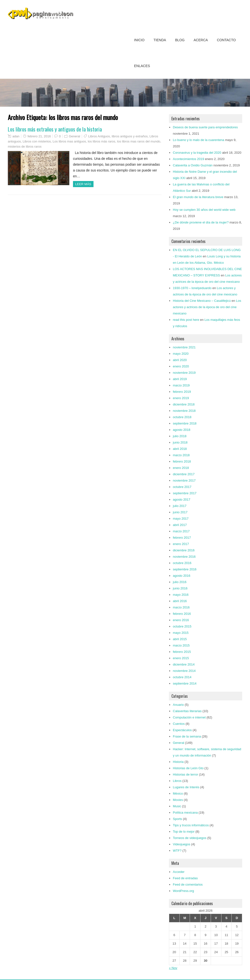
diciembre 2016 (184, 550)
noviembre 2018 (184, 411)
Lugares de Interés (186, 787)
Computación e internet (189, 717)
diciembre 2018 (184, 404)
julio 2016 (180, 582)
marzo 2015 (181, 645)
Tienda (160, 40)
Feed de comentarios (188, 884)
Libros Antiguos (99, 136)
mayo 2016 (181, 595)
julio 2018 (180, 436)
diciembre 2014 (184, 664)
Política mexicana (185, 813)
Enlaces (142, 66)
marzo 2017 (181, 531)
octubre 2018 (182, 417)
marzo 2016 (181, 607)
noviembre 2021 (184, 347)
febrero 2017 (182, 538)
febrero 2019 (182, 392)
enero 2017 (181, 544)
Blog (180, 40)
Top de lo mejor (184, 832)
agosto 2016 (182, 576)
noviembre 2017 (184, 480)
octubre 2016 (182, 563)
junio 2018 (180, 442)
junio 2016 (180, 588)
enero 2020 (181, 366)
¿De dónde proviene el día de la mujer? (201, 222)
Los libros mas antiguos (69, 141)
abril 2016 (180, 601)
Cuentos (179, 724)
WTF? (177, 851)
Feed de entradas (185, 878)
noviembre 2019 (184, 373)
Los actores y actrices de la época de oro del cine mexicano (207, 307)
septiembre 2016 (185, 569)
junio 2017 (180, 512)
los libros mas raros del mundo (139, 141)
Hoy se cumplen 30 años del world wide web (204, 210)
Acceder (179, 872)
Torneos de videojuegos (190, 838)
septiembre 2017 (185, 493)
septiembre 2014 (185, 683)
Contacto (226, 40)
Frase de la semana (187, 736)
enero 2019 (181, 398)
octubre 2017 (182, 487)
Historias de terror (185, 774)
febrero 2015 (182, 652)
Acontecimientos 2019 (188, 159)
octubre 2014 (182, 677)
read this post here (186, 320)
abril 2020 (180, 360)
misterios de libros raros (25, 146)
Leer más (83, 184)
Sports (177, 819)
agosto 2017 (182, 500)
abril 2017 (180, 525)
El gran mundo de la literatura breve (198, 197)
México (178, 793)
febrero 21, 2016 (39, 136)
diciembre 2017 (184, 474)
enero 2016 (181, 620)
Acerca (201, 40)
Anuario (178, 705)
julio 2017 (180, 506)
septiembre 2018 (185, 423)
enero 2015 (181, 658)
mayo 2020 (181, 354)
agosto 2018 (182, 430)
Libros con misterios (37, 141)
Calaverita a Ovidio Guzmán (193, 165)
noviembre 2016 (184, 557)
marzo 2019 (181, 385)
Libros (177, 781)
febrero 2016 (182, 614)
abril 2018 (180, 449)
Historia (178, 762)
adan (16, 136)
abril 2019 (180, 379)
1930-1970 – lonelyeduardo (192, 288)
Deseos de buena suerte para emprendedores (205, 127)
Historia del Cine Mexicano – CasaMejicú (202, 301)
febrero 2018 (182, 461)
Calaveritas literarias (187, 711)
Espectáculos (182, 730)
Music (177, 806)
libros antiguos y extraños (130, 136)
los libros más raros (101, 141)
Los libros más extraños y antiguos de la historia (55, 129)
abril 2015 (180, 639)
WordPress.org (183, 891)
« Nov (173, 968)
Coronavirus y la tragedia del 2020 (197, 153)
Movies (178, 800)
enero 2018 (181, 468)
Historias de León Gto (188, 768)
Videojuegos (182, 844)
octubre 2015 (182, 626)
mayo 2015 (181, 633)
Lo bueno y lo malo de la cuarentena (198, 140)
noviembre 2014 (184, 671)
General (74, 136)
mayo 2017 (181, 519)
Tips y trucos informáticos (191, 825)
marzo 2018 (181, 455)
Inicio (139, 40)
